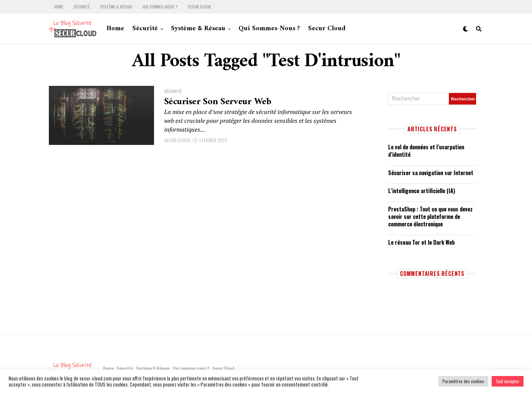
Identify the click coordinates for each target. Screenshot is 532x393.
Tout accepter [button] (508, 381)
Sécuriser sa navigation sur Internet (431, 173)
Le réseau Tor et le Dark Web (421, 242)
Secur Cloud (199, 7)
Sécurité (81, 7)
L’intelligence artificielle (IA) (422, 191)
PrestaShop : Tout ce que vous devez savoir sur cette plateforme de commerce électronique (430, 217)
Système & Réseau (116, 7)
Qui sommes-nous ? (160, 7)
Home (59, 7)
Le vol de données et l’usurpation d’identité (426, 151)
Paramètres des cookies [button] (463, 381)
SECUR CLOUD (177, 140)
